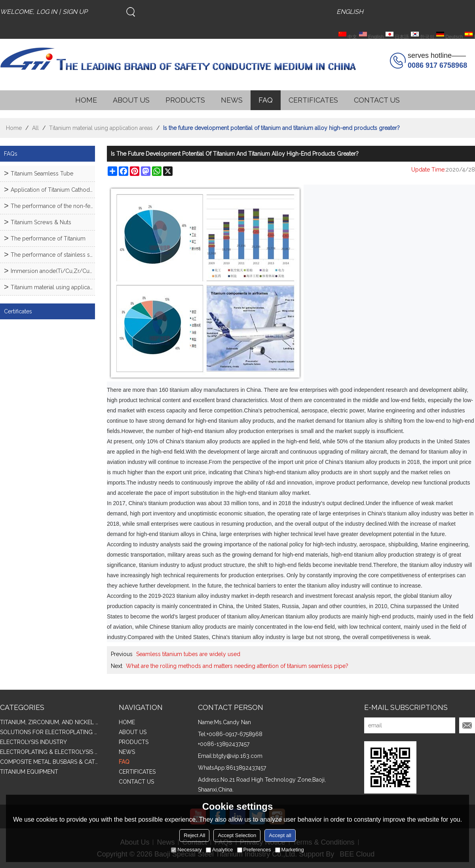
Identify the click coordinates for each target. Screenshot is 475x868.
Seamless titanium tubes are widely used (188, 654)
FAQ (266, 100)
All (35, 128)
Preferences (254, 850)
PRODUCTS (185, 100)
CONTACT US (377, 100)
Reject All (194, 835)
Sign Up (75, 12)
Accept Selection (237, 835)
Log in (47, 12)
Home (14, 128)
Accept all (280, 835)
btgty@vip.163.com (238, 756)
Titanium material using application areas (101, 128)
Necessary (186, 850)
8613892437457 (246, 768)
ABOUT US (131, 100)
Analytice (219, 850)
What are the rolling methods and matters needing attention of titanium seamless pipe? (237, 666)
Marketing (290, 850)
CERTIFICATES (313, 100)
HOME (86, 100)
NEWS (232, 100)
